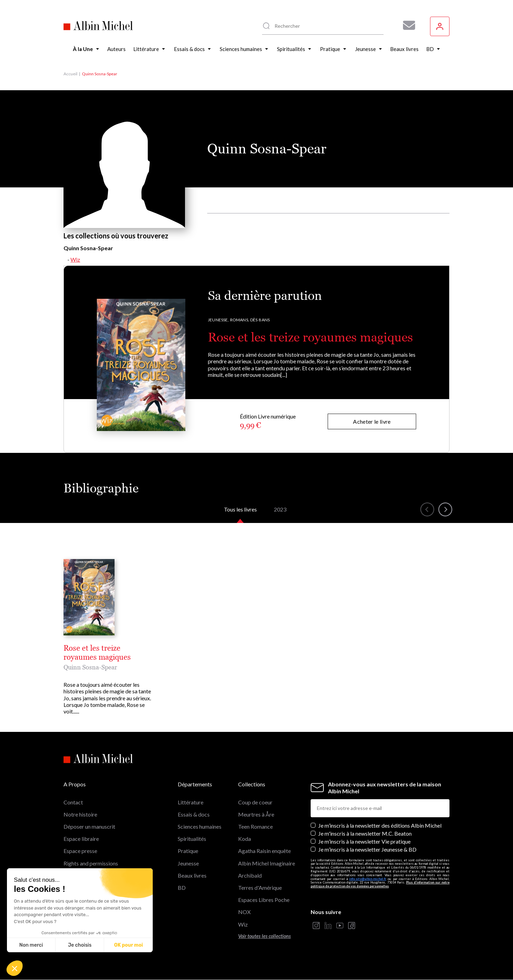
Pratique (188, 851)
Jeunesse (188, 863)
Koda (245, 839)
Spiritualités (192, 839)
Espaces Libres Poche (264, 900)
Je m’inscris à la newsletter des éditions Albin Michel (380, 825)
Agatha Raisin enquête (264, 851)
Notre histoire (80, 814)
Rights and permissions (91, 863)
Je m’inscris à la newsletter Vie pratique (364, 841)
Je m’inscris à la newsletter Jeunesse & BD (367, 849)
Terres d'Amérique (260, 888)
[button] (15, 968)
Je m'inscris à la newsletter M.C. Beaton (365, 833)
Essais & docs (194, 814)
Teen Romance (255, 826)
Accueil (70, 74)
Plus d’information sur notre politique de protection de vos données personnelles (380, 884)
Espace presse (80, 851)
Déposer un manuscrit (89, 826)
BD (182, 888)
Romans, (240, 320)
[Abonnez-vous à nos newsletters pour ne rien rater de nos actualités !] (406, 25)
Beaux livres (192, 875)
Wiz (75, 259)
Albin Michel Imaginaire (267, 863)
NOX (244, 912)
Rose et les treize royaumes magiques (310, 337)
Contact (73, 802)
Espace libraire (81, 839)
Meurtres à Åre (256, 814)
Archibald (250, 875)
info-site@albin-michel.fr (368, 879)
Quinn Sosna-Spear (90, 667)
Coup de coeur (255, 802)
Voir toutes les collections (264, 936)
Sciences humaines (200, 826)
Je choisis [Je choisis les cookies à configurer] (80, 945)
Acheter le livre (372, 421)
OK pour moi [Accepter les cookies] (129, 945)
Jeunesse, (218, 320)
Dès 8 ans (260, 320)
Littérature (191, 802)
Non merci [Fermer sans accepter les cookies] (31, 945)
